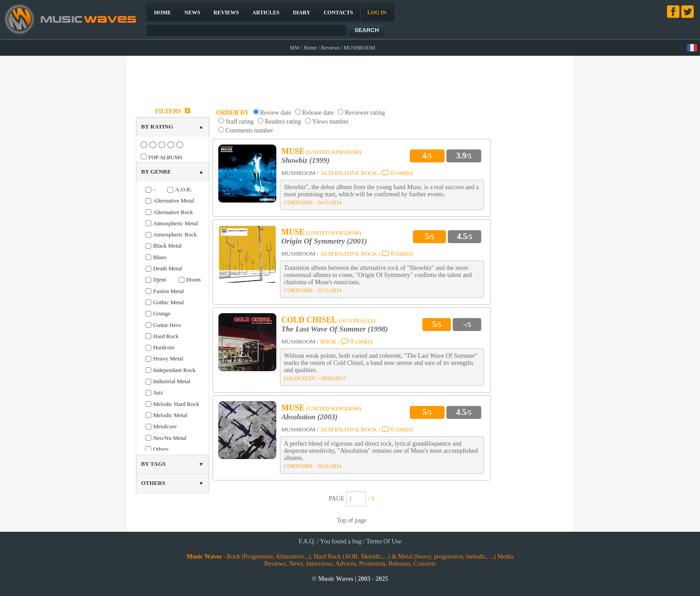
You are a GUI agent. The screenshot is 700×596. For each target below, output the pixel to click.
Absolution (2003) (309, 417)
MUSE (293, 151)
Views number (330, 122)
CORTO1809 (298, 203)
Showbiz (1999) (305, 160)
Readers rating (283, 122)
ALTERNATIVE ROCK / (350, 173)
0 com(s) (402, 173)
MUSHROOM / (300, 173)
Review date (276, 113)
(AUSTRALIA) (357, 321)
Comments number (249, 130)
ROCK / (330, 341)
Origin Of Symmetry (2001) (324, 241)
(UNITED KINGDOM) (334, 152)
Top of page (352, 520)
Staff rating (240, 122)
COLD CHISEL (309, 320)
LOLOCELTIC (300, 378)
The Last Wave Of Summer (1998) (335, 329)
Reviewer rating (365, 113)
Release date (318, 113)
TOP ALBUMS (165, 157)
